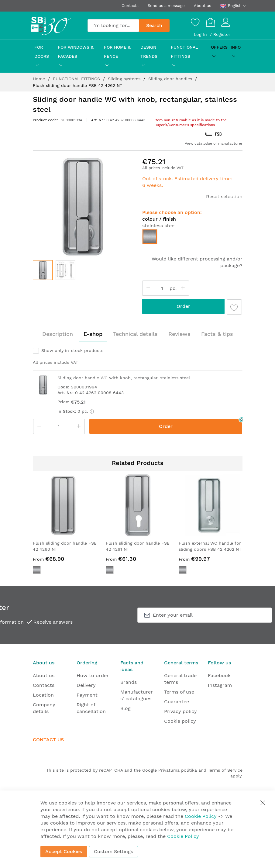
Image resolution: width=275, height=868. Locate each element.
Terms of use (179, 692)
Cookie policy (180, 721)
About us (203, 6)
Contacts (130, 6)
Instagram (220, 685)
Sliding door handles (171, 79)
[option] (150, 237)
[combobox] (113, 26)
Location (43, 695)
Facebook (219, 675)
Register (222, 34)
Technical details (135, 334)
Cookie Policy (201, 816)
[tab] (58, 334)
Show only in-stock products (72, 350)
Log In (201, 34)
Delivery (86, 685)
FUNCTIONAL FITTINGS (77, 79)
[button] (65, 270)
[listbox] (192, 238)
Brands (129, 682)
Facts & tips (217, 334)
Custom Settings (113, 851)
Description (58, 334)
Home (40, 79)
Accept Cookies (64, 851)
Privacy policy (180, 711)
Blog (125, 708)
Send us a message (166, 6)
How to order (93, 675)
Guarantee (177, 702)
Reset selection (224, 196)
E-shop (93, 334)
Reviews (179, 334)
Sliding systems (125, 79)
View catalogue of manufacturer (214, 143)
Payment (87, 695)
